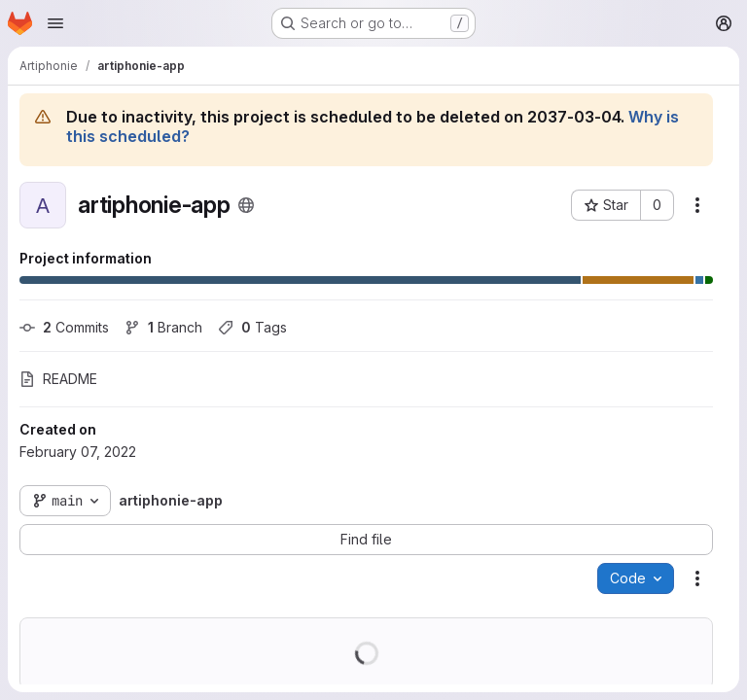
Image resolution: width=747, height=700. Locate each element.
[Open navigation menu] (55, 23)
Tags (252, 327)
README (58, 379)
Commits (64, 327)
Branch (163, 327)
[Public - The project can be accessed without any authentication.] (246, 205)
